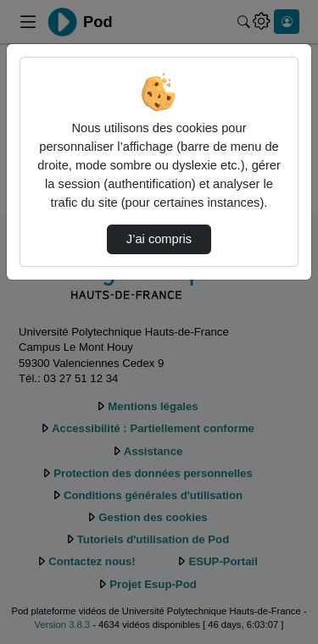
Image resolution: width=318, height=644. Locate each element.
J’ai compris (159, 239)
